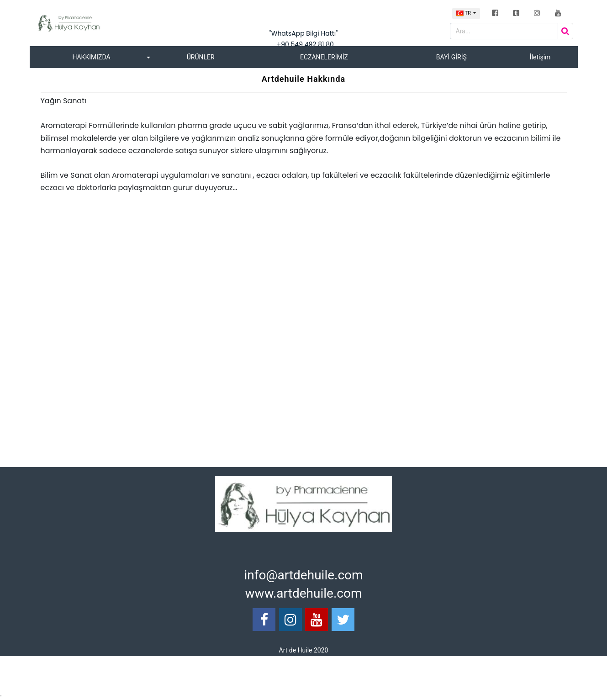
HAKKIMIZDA (91, 57)
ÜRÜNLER (201, 57)
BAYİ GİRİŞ (451, 57)
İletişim (540, 57)
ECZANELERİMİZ (324, 57)
